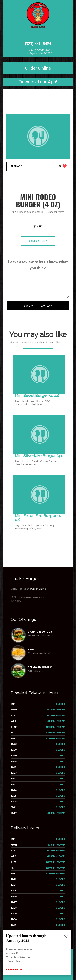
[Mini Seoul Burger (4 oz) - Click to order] (40, 393)
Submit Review (38, 306)
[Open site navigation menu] (38, 35)
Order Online (38, 68)
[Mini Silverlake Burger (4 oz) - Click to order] (40, 453)
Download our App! (38, 82)
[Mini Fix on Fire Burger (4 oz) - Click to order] (40, 513)
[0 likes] (63, 166)
